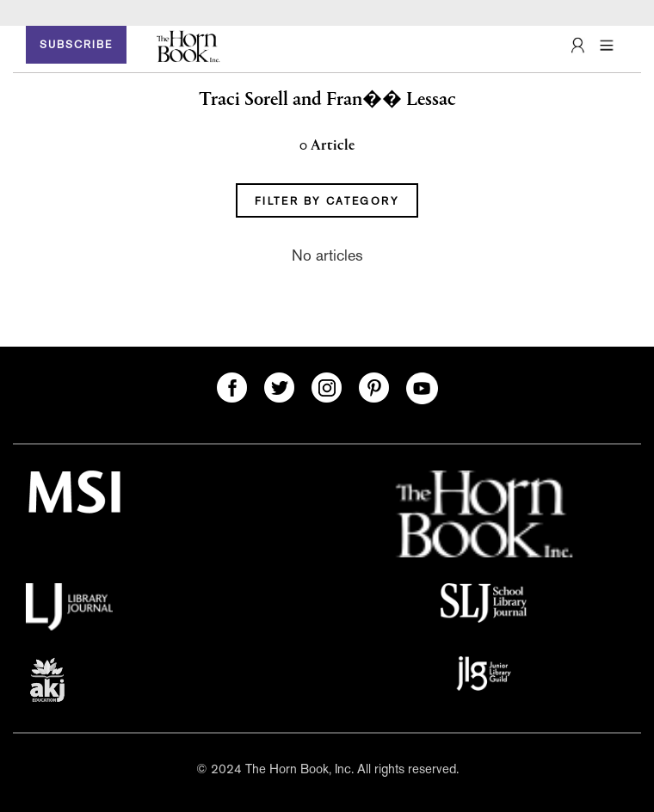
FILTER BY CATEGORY (327, 201)
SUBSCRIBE (76, 45)
